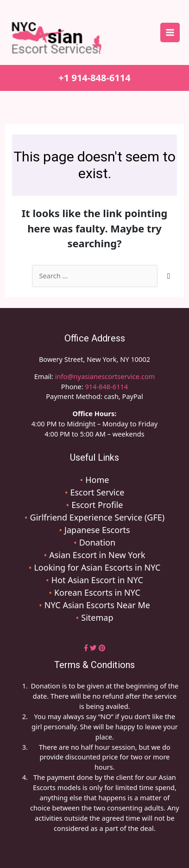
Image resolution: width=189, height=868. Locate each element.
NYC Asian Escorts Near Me (97, 605)
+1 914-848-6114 (94, 78)
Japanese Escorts (97, 530)
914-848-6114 (106, 386)
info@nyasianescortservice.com (104, 376)
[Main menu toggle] (170, 32)
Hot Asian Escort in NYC (97, 580)
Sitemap (97, 617)
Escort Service (97, 492)
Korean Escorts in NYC (97, 592)
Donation (97, 542)
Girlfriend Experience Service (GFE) (98, 517)
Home (97, 480)
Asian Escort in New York (97, 555)
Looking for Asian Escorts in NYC (97, 567)
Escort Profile (97, 505)
